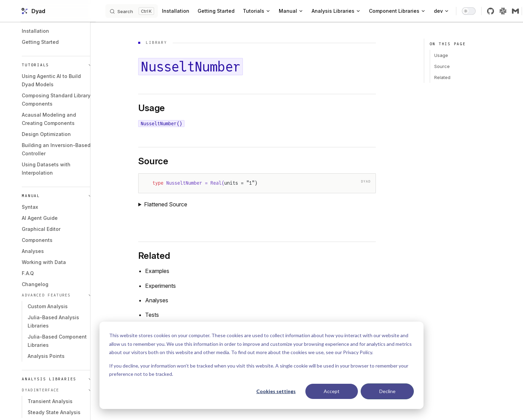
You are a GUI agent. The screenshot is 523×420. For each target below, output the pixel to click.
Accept (332, 391)
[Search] (144, 11)
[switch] (481, 11)
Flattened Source (173, 204)
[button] (60, 65)
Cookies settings (276, 391)
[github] (503, 11)
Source (440, 66)
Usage (439, 55)
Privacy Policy (358, 352)
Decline (387, 391)
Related (440, 77)
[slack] (515, 11)
